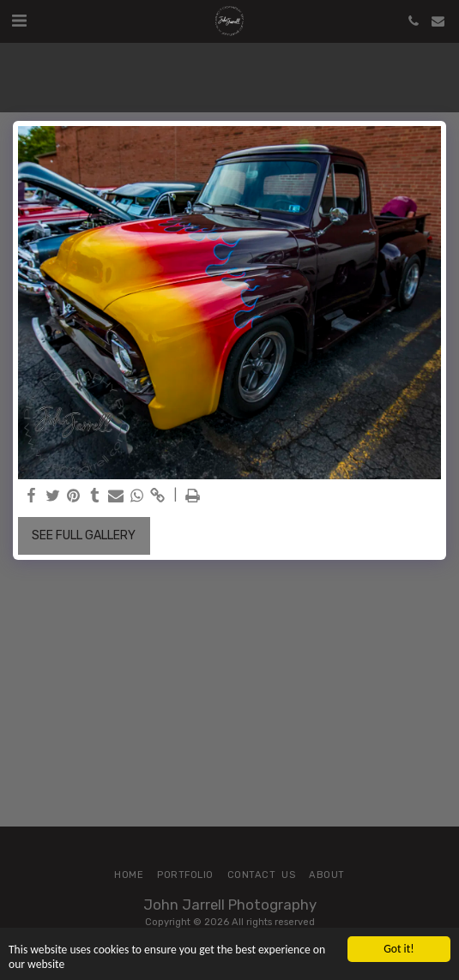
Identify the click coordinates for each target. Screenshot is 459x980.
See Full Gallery (84, 535)
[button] (19, 21)
